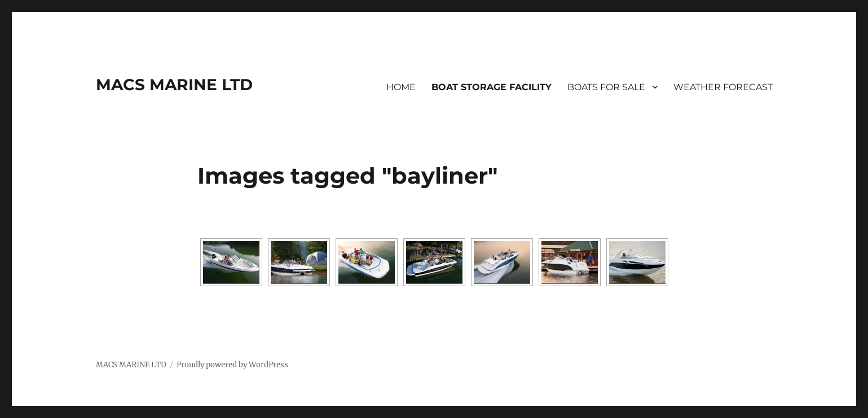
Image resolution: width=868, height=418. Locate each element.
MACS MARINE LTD (174, 85)
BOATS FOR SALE (606, 87)
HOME (401, 87)
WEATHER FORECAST (723, 87)
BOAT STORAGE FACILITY (492, 87)
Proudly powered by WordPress (232, 365)
